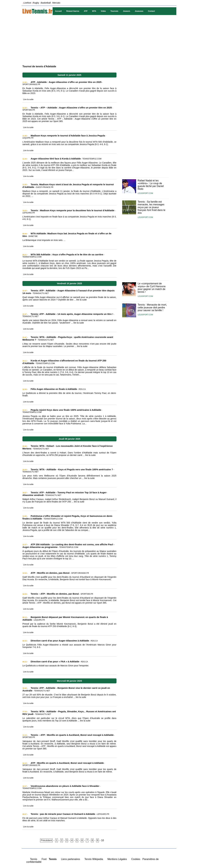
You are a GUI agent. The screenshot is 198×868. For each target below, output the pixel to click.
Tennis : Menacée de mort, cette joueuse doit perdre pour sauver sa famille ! (152, 308)
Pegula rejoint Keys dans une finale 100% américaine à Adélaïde (66, 410)
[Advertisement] (99, 40)
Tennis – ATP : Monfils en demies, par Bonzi (55, 594)
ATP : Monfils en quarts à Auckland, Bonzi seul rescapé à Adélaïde (67, 763)
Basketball (46, 3)
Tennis (34, 859)
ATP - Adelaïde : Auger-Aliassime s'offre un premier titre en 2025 (66, 82)
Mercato (56, 3)
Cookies (136, 859)
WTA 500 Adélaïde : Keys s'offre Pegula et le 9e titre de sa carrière (67, 254)
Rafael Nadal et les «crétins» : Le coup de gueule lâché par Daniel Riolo (151, 185)
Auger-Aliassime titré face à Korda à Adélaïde (56, 159)
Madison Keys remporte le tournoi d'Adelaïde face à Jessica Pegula (68, 136)
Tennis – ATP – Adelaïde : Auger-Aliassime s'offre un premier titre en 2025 (71, 108)
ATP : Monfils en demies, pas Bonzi (50, 573)
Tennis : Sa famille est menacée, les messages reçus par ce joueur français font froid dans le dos (152, 207)
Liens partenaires (70, 859)
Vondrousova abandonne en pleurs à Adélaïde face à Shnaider (65, 786)
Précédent (46, 840)
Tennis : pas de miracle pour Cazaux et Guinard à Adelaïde (63, 814)
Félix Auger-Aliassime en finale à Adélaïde (54, 389)
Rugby (36, 3)
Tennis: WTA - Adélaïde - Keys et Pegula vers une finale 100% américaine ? (72, 469)
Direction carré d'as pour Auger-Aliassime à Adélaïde (60, 641)
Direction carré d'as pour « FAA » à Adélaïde (55, 661)
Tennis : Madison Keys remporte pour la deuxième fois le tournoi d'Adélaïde (72, 210)
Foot (44, 859)
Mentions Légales (117, 859)
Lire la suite (28, 99)
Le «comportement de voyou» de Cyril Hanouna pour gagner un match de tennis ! (152, 288)
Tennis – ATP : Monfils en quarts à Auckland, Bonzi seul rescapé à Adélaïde (72, 735)
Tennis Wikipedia (94, 859)
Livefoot (27, 3)
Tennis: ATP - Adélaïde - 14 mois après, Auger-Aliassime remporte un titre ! (72, 314)
